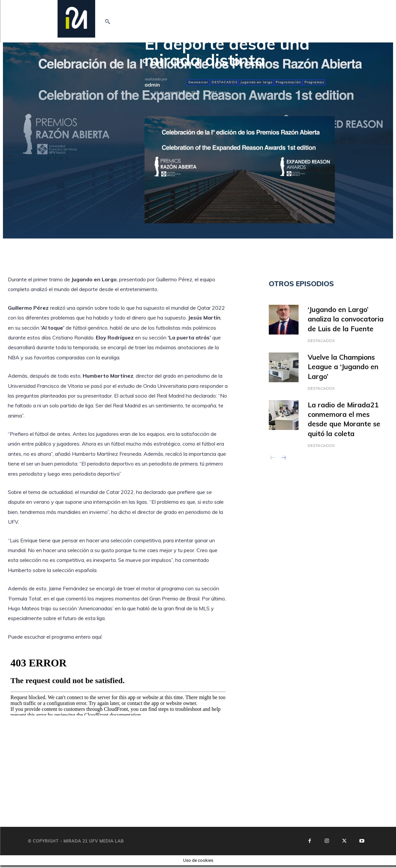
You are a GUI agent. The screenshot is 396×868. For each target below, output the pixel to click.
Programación (288, 82)
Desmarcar (198, 82)
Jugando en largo (256, 82)
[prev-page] (273, 461)
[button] (107, 21)
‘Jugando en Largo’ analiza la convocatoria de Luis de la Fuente (346, 319)
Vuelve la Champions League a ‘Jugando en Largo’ (343, 367)
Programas (314, 82)
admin (152, 85)
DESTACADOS (224, 82)
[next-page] (283, 461)
